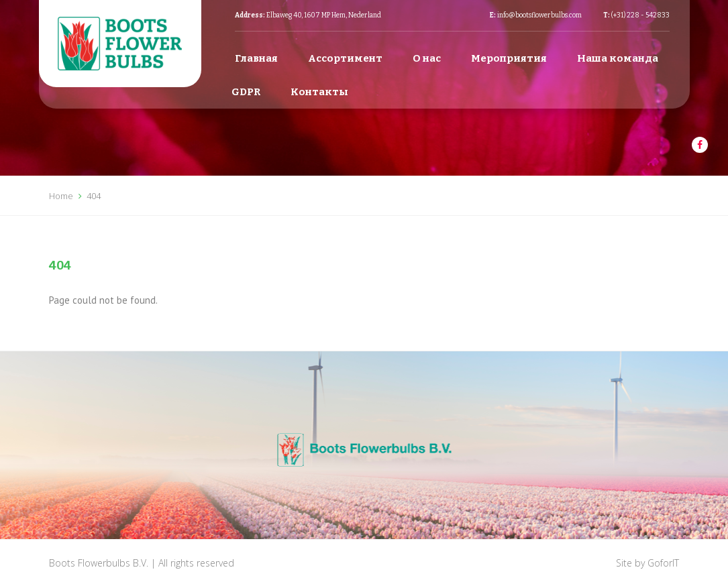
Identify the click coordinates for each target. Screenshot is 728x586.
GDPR (246, 92)
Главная (256, 58)
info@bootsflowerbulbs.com (539, 15)
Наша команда (618, 58)
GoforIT (663, 563)
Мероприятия (509, 58)
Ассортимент (345, 58)
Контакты (319, 92)
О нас (427, 58)
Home (61, 196)
